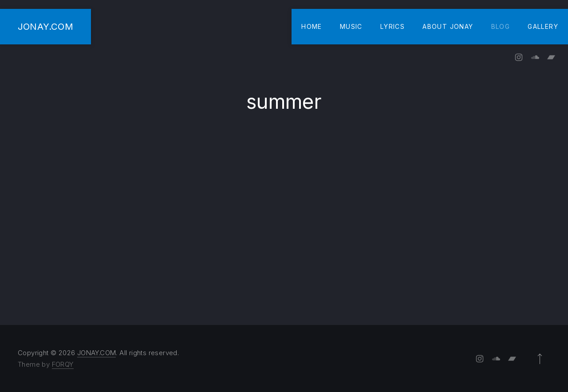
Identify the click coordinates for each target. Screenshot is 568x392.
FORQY (63, 364)
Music (351, 26)
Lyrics (392, 26)
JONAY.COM (45, 26)
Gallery (543, 26)
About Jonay (448, 26)
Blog (501, 26)
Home (312, 26)
